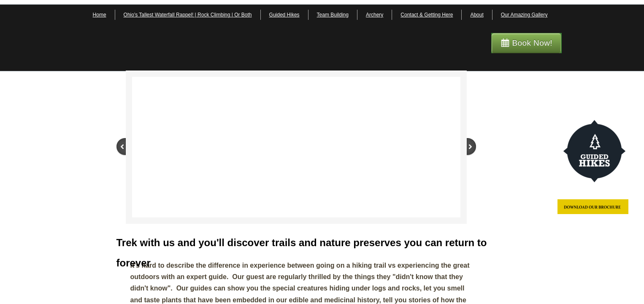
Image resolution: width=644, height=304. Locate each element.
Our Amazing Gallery (524, 15)
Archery (375, 15)
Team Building (333, 15)
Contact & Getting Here (427, 15)
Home (100, 15)
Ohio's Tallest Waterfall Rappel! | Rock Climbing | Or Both (188, 15)
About (477, 15)
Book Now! (532, 43)
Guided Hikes (284, 15)
